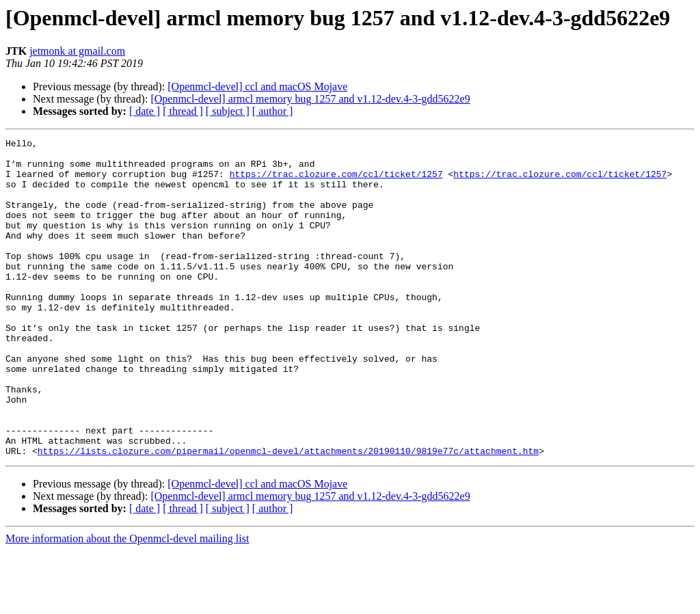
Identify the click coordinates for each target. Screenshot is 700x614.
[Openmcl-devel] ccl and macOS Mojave (257, 86)
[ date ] (145, 111)
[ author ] (273, 111)
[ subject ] (228, 111)
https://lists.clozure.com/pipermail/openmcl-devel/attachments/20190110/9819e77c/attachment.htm (288, 514)
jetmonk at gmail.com (77, 51)
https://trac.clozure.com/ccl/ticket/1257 (336, 182)
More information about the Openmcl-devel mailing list (127, 602)
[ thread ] (183, 111)
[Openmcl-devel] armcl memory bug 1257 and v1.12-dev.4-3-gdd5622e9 (310, 99)
